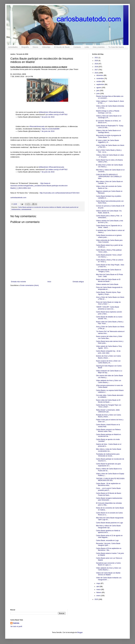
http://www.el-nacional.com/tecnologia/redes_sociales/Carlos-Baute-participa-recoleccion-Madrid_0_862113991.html (39, 186)
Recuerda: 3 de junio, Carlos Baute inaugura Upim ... (108, 544)
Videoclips (46, 47)
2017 (97, 70)
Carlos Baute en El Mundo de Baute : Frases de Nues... (109, 494)
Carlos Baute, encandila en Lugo (107, 540)
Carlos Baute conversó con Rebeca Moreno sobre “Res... (108, 430)
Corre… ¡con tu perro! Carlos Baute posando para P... (108, 489)
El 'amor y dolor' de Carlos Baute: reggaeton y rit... (108, 141)
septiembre (101, 84)
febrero (99, 592)
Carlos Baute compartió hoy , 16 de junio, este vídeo (108, 352)
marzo (99, 590)
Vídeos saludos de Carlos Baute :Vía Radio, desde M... (109, 212)
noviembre (100, 78)
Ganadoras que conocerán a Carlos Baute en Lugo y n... (108, 564)
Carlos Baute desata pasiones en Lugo (109, 523)
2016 (97, 73)
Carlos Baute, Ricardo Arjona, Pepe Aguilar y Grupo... (108, 293)
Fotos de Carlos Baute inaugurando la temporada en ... (109, 288)
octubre (99, 81)
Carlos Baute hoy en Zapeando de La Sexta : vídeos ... (109, 227)
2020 (97, 61)
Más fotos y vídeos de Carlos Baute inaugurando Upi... (108, 527)
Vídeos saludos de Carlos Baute (107, 284)
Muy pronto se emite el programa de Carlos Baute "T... (109, 136)
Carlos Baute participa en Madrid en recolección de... (108, 435)
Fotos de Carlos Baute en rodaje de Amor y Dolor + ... (108, 303)
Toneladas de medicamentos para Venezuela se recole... (108, 455)
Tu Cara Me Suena (116, 47)
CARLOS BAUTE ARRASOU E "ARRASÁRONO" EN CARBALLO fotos (109, 177)
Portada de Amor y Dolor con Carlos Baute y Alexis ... (109, 416)
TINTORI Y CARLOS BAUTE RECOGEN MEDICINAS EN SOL (110, 479)
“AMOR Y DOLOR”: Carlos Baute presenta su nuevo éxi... (108, 308)
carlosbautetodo (26, 209)
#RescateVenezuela (56, 112)
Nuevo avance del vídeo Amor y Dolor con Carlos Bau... (109, 337)
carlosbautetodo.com (19, 198)
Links (87, 47)
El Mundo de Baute (62, 47)
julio (98, 91)
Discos (35, 47)
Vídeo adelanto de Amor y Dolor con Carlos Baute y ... (109, 381)
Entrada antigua (78, 282)
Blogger (80, 632)
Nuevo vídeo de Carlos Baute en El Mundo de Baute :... (108, 401)
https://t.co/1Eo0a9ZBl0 (51, 129)
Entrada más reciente (18, 282)
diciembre (100, 75)
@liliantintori (44, 112)
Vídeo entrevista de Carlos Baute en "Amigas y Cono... (109, 271)
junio (98, 94)
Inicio (49, 282)
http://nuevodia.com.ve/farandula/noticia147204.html (60, 193)
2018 (97, 67)
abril (98, 587)
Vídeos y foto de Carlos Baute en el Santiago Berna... (108, 131)
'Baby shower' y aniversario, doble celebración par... (108, 411)
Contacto (77, 47)
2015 (97, 599)
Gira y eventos (99, 47)
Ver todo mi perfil (16, 626)
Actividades (13, 47)
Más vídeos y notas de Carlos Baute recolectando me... (109, 450)
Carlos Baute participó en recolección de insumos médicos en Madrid (40, 207)
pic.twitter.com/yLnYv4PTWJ (57, 114)
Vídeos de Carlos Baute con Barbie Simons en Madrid (108, 574)
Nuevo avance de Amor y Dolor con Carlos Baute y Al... (108, 362)
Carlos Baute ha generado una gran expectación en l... (108, 465)
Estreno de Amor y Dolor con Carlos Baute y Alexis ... (108, 357)
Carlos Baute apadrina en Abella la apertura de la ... (108, 532)
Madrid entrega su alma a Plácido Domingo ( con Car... (108, 112)
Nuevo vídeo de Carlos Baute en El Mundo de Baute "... (108, 280)
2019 (97, 64)
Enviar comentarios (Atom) (29, 285)
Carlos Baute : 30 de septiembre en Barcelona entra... (108, 484)
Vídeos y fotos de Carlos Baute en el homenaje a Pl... (109, 117)
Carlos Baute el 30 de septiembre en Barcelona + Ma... (109, 549)
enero (99, 596)
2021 (97, 58)
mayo (99, 583)
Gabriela (16, 623)
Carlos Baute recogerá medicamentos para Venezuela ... (109, 499)
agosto (99, 88)
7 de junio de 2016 (47, 117)
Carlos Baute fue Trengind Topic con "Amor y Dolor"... (109, 406)
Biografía (25, 47)
